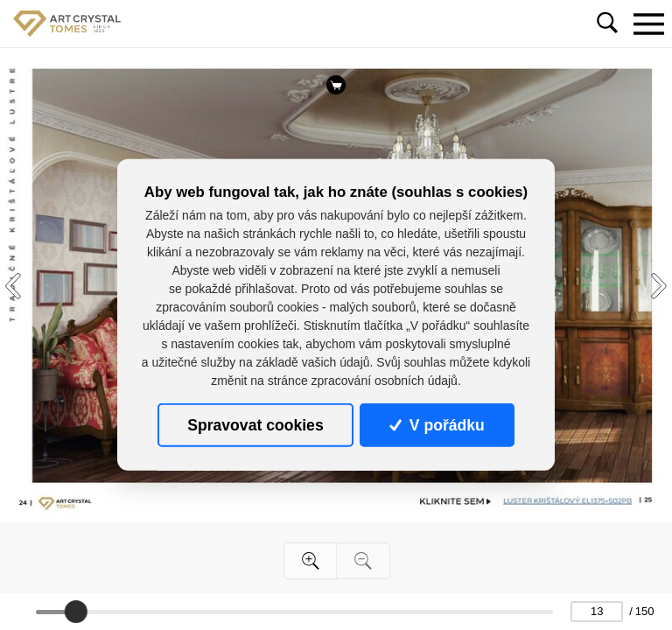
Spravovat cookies (255, 425)
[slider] (76, 612)
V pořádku (437, 425)
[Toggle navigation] (648, 24)
